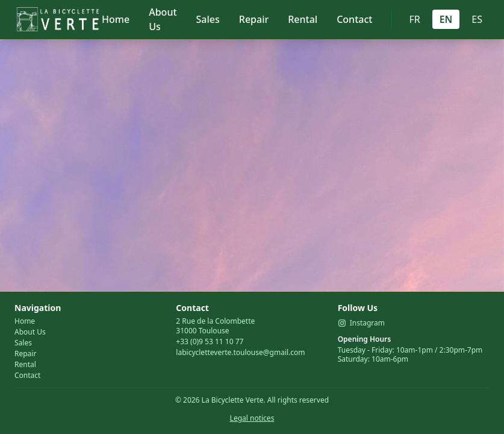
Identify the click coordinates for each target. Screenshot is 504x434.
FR (414, 19)
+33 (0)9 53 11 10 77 (210, 341)
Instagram (361, 323)
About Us (163, 19)
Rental (303, 19)
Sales (208, 19)
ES (477, 19)
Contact (354, 19)
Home (116, 19)
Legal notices (252, 418)
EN (446, 19)
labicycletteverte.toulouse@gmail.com (240, 352)
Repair (254, 19)
